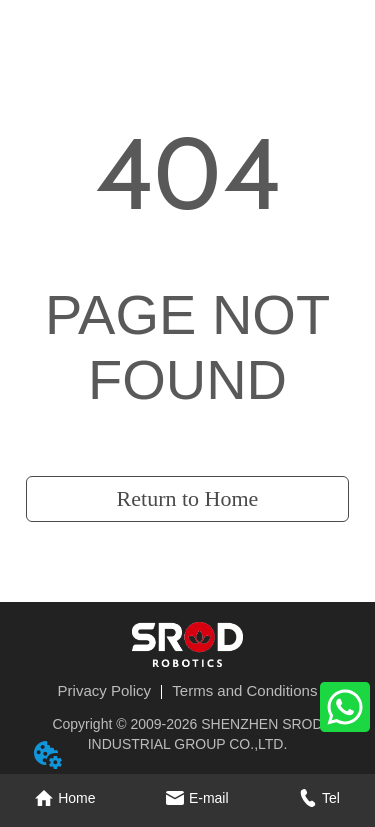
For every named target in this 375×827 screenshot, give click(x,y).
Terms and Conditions (244, 690)
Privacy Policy (104, 690)
